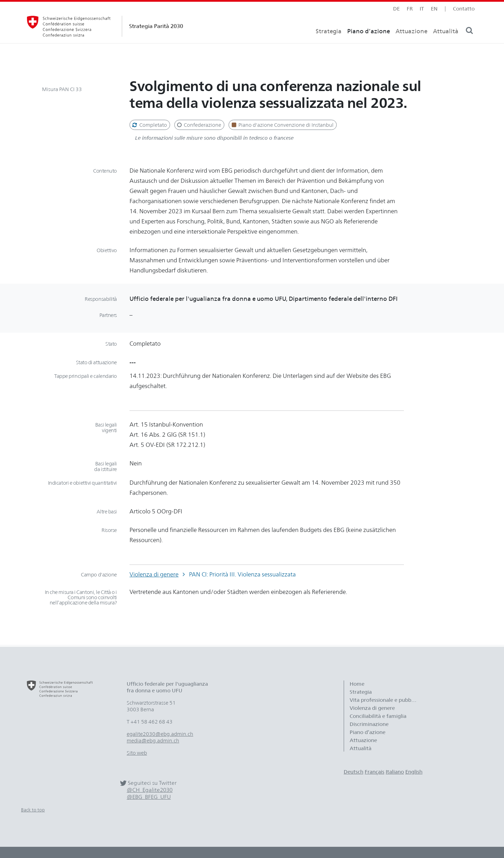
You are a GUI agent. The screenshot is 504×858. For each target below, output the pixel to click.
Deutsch (353, 772)
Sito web (137, 753)
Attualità (446, 44)
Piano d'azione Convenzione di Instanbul (282, 125)
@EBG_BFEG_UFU (149, 797)
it (422, 9)
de (396, 9)
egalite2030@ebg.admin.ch (160, 734)
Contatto (464, 9)
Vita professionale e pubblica (384, 700)
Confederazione (199, 125)
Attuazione (411, 44)
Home (357, 684)
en (434, 9)
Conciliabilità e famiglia (378, 716)
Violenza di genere (154, 574)
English (414, 772)
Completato (149, 125)
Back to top (33, 810)
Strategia (329, 44)
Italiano (395, 772)
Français (374, 772)
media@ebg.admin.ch (153, 741)
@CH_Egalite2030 (150, 790)
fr (410, 9)
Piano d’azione (369, 44)
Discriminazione (369, 724)
